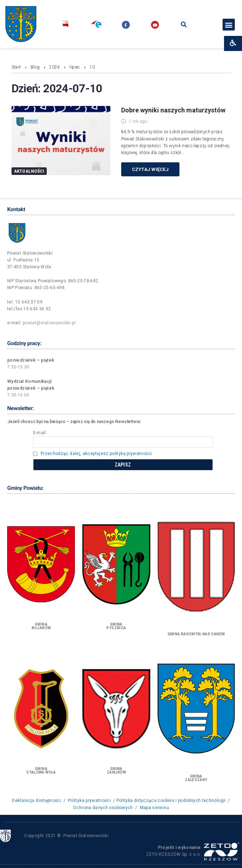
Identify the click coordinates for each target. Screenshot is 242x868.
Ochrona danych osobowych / (105, 808)
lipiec (75, 67)
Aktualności (29, 171)
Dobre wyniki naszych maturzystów (173, 110)
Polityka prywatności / (92, 800)
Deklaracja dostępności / (39, 800)
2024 (54, 67)
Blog (35, 67)
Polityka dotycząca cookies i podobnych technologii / (173, 800)
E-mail (40, 433)
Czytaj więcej (150, 169)
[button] (229, 25)
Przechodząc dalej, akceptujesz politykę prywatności (96, 454)
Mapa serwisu (154, 808)
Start (16, 67)
